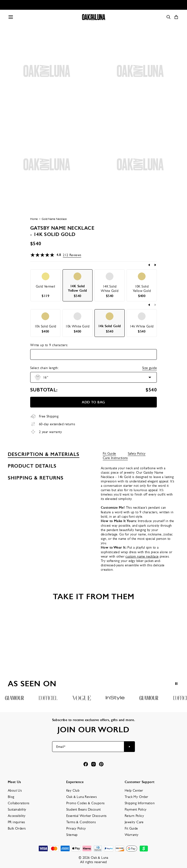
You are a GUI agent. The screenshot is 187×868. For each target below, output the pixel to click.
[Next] (155, 265)
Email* (61, 747)
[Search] (168, 17)
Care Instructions (115, 458)
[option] (46, 285)
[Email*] (88, 747)
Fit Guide (109, 453)
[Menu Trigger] (11, 17)
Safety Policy (137, 453)
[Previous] (149, 265)
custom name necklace (142, 556)
